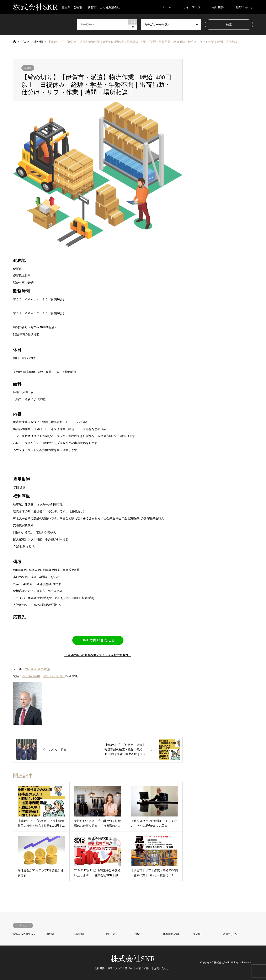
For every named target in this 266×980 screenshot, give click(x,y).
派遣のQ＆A (230, 934)
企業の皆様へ (143, 968)
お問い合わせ (244, 7)
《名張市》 (79, 934)
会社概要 (218, 7)
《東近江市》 (111, 934)
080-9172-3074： (54, 676)
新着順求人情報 (172, 934)
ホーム (167, 7)
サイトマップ (192, 7)
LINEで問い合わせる (98, 640)
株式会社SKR (133, 959)
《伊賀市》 (49, 934)
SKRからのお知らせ (24, 934)
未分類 (28, 68)
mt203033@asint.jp (37, 669)
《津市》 (138, 934)
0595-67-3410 (31, 676)
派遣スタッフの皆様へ (120, 968)
